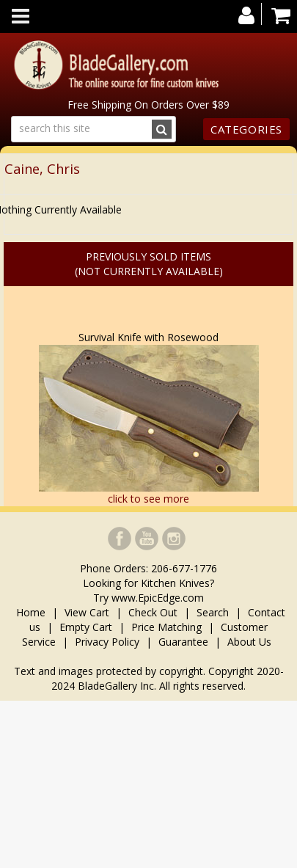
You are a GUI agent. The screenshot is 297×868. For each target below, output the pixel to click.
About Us (249, 642)
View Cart (87, 612)
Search (213, 612)
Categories (246, 129)
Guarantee (183, 642)
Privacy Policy (107, 642)
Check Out (153, 612)
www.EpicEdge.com (158, 598)
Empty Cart (86, 627)
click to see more (148, 499)
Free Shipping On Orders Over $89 (148, 105)
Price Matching (166, 627)
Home (32, 612)
